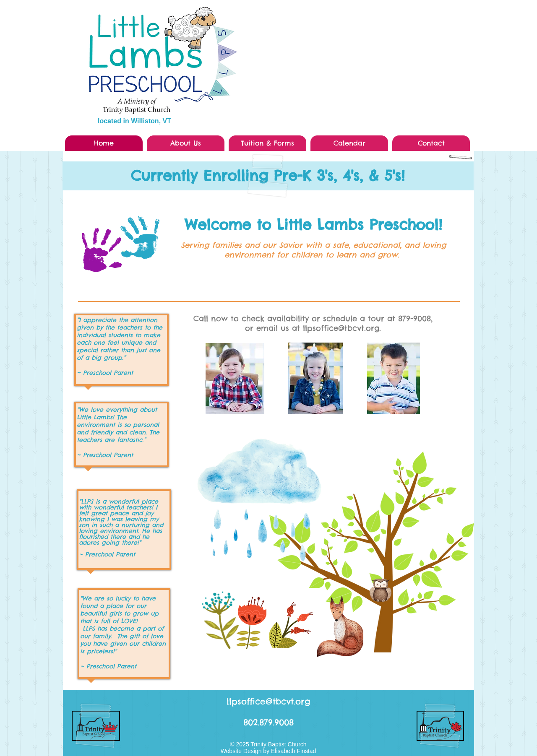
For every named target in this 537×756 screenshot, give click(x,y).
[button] (186, 143)
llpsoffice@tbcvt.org (268, 701)
